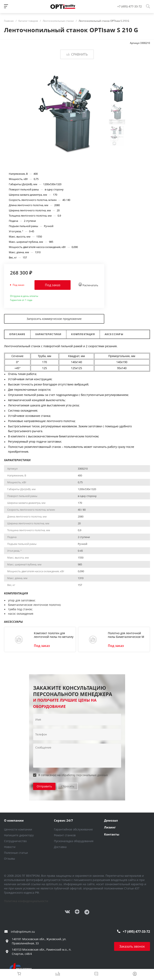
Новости (10, 847)
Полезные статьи (16, 853)
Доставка (60, 847)
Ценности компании (18, 829)
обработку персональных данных (85, 775)
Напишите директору (19, 835)
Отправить (44, 786)
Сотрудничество (15, 841)
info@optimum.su (23, 932)
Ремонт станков (65, 835)
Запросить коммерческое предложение (54, 319)
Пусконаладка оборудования (74, 841)
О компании (14, 820)
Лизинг (110, 827)
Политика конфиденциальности (26, 901)
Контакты (112, 834)
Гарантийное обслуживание (73, 829)
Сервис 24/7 (63, 820)
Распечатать (88, 285)
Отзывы (10, 859)
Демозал (111, 820)
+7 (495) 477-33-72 (130, 6)
